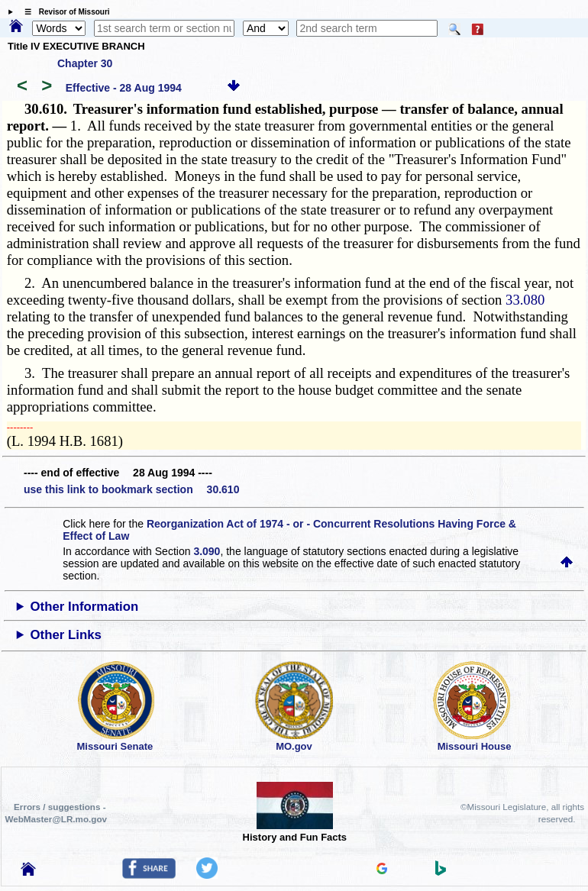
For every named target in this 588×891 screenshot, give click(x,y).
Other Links (66, 635)
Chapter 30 (85, 63)
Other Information (85, 607)
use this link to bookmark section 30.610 (131, 489)
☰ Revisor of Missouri (63, 12)
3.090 (207, 551)
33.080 (525, 300)
